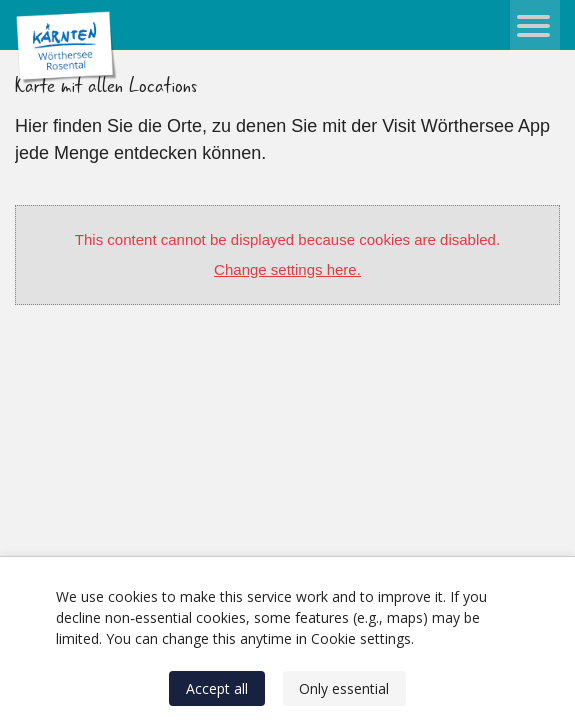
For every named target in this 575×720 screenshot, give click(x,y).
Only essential (344, 688)
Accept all (217, 688)
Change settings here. (287, 269)
